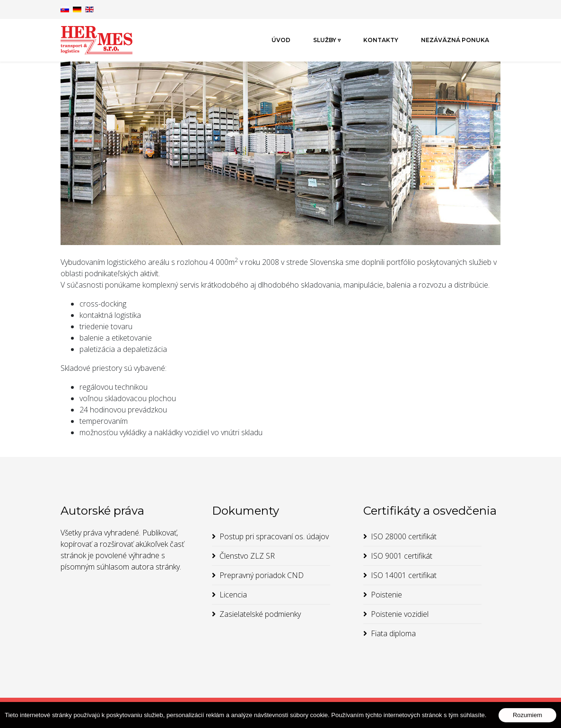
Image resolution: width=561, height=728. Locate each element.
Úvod (281, 40)
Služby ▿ (327, 40)
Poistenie (386, 595)
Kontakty (381, 40)
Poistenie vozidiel (400, 614)
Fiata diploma (393, 633)
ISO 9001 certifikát (402, 556)
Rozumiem (527, 715)
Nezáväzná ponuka (455, 40)
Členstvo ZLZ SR (247, 556)
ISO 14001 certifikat (404, 575)
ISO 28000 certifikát (404, 536)
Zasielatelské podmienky (260, 614)
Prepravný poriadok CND (262, 575)
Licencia (233, 595)
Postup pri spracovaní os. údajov (274, 536)
